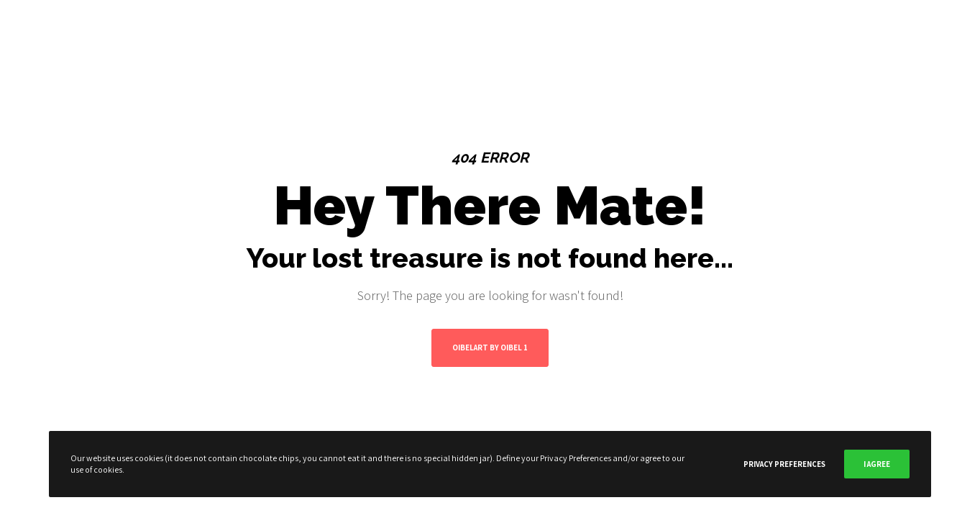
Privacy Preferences (784, 464)
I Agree (877, 464)
